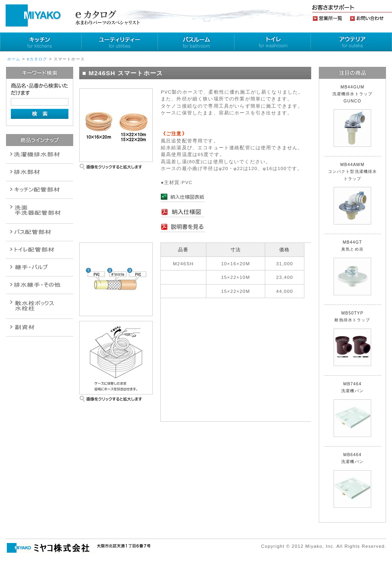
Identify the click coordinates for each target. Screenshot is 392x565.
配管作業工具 (40, 267)
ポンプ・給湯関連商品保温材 (40, 250)
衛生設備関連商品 (40, 172)
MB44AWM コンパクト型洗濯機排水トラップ (353, 193)
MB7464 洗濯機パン (352, 409)
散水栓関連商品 (40, 211)
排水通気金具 (40, 155)
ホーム (14, 59)
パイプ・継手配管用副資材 (40, 190)
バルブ (40, 232)
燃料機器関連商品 (40, 285)
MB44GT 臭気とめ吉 (352, 268)
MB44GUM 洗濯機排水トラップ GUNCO (355, 116)
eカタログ (37, 59)
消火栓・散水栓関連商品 (40, 306)
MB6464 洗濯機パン (352, 480)
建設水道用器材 (40, 328)
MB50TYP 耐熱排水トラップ (352, 339)
